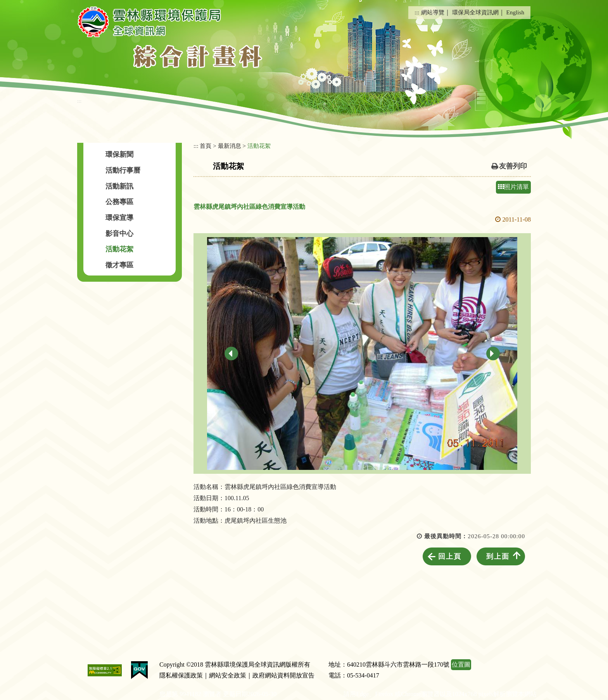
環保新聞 (119, 154)
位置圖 (461, 664)
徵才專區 (119, 265)
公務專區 (119, 202)
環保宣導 (119, 218)
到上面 (498, 556)
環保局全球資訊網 (475, 12)
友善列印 (513, 166)
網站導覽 (433, 12)
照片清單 (513, 187)
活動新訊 (119, 186)
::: (417, 12)
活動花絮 (119, 249)
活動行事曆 (123, 170)
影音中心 (119, 234)
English (515, 12)
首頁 (206, 146)
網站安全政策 (228, 675)
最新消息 (230, 146)
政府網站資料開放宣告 (283, 675)
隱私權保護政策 (181, 675)
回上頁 (450, 556)
